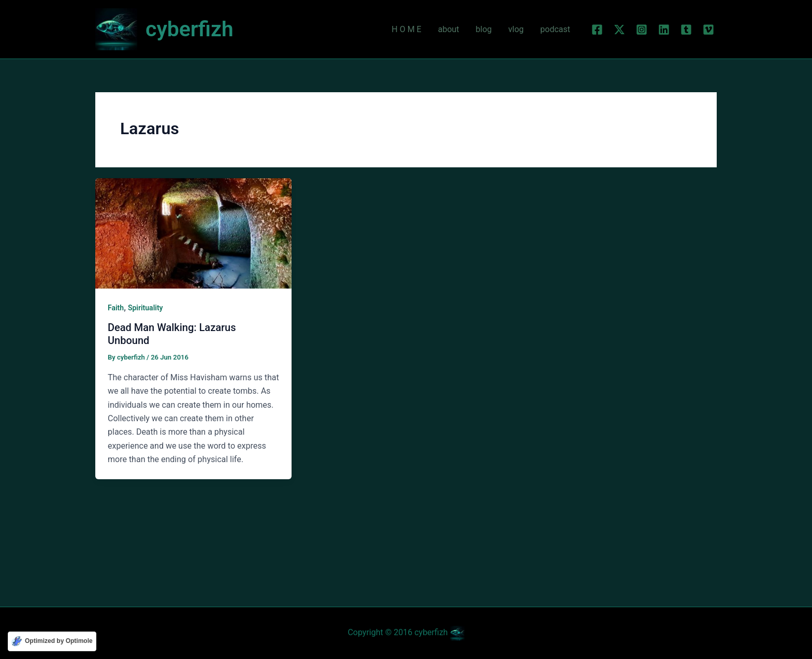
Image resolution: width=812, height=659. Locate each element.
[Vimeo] (708, 30)
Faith (116, 308)
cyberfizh (190, 29)
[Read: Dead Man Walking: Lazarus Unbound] (193, 233)
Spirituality (146, 308)
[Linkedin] (664, 30)
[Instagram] (642, 30)
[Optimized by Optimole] (52, 641)
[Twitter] (619, 30)
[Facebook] (597, 30)
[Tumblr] (686, 30)
